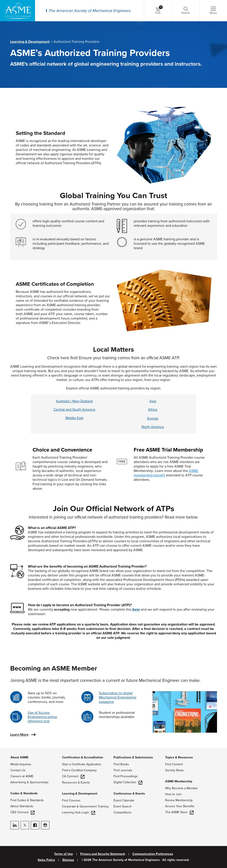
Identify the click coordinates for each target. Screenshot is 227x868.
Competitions (122, 812)
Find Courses (71, 800)
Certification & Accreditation (83, 757)
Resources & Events (76, 782)
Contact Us (18, 770)
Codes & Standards (24, 793)
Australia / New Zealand (74, 401)
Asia (153, 401)
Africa (153, 410)
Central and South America (74, 410)
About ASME (19, 757)
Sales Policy (46, 860)
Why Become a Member (182, 788)
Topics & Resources (179, 757)
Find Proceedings (126, 776)
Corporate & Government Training (85, 806)
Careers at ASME (22, 776)
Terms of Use (64, 854)
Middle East (74, 418)
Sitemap (68, 860)
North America (153, 427)
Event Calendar (124, 800)
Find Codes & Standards (27, 800)
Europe (153, 418)
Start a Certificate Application (82, 764)
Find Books (121, 764)
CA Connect (73, 776)
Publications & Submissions (133, 757)
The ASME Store (179, 812)
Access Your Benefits (180, 806)
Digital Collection (128, 782)
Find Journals (123, 770)
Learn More (19, 735)
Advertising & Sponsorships (29, 782)
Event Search (123, 806)
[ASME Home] (18, 11)
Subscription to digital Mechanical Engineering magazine (118, 697)
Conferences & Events (129, 794)
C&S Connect (23, 812)
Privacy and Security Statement (103, 854)
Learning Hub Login (79, 812)
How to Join (173, 794)
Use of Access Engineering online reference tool (42, 717)
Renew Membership (179, 800)
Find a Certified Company (79, 770)
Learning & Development (30, 42)
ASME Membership (179, 781)
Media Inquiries (21, 764)
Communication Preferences (153, 854)
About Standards (22, 806)
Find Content (174, 764)
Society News (174, 770)
